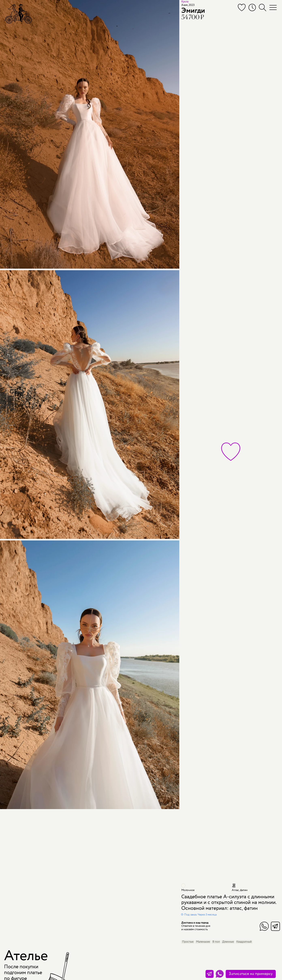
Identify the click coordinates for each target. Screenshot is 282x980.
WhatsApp (264, 926)
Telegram (275, 926)
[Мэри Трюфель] (18, 14)
